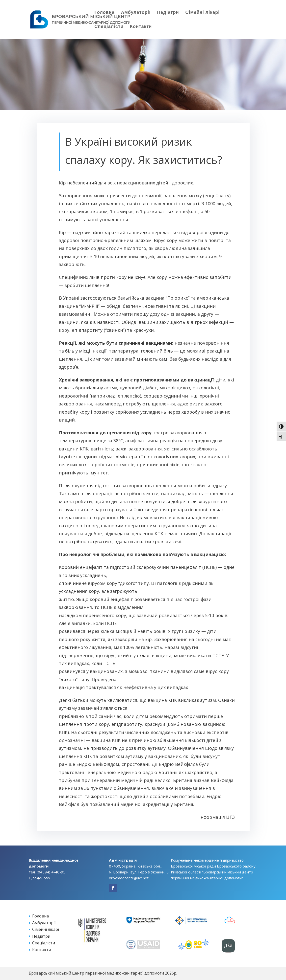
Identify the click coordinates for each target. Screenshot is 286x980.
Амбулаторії (136, 13)
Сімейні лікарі (203, 13)
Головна (105, 13)
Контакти (141, 27)
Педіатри (168, 13)
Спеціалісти (109, 27)
